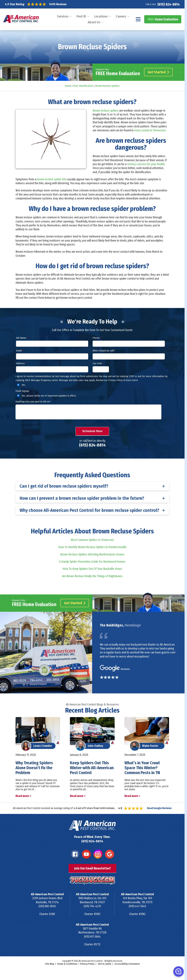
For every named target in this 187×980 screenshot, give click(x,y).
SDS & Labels (105, 964)
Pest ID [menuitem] (81, 16)
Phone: (97, 338)
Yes (21, 385)
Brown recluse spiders (106, 111)
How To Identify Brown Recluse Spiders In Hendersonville (92, 547)
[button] (178, 971)
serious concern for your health (146, 164)
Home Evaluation (163, 19)
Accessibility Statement (127, 964)
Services (63, 16)
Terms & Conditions (67, 964)
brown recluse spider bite (52, 179)
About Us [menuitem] (94, 22)
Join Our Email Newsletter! (92, 868)
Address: (21, 363)
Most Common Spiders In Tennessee (92, 540)
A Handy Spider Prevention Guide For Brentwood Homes (92, 562)
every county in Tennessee (150, 130)
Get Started (158, 72)
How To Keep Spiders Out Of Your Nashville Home (92, 569)
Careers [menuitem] (121, 16)
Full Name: (22, 338)
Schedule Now (92, 431)
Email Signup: (22, 391)
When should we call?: (104, 351)
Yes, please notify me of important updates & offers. (46, 396)
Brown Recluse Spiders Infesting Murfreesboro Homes (92, 554)
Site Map (50, 964)
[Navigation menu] (138, 19)
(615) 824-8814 (169, 4)
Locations (101, 16)
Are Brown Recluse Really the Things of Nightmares (92, 576)
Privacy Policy (87, 964)
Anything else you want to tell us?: (33, 402)
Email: (20, 351)
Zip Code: (98, 363)
